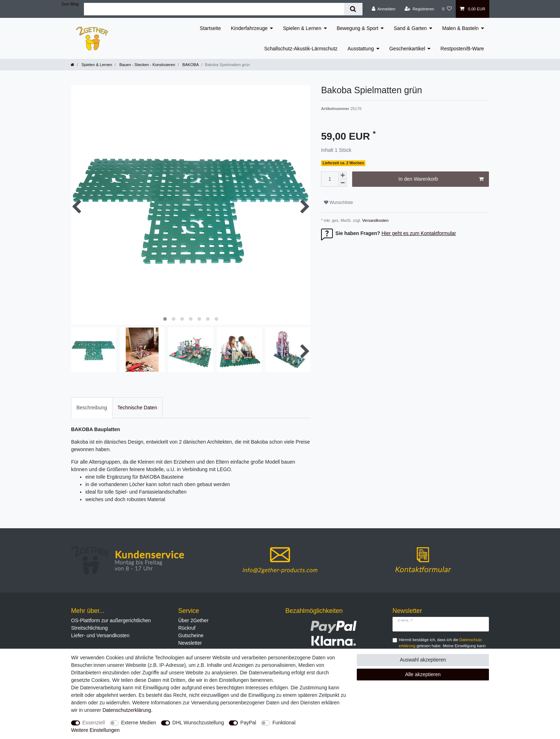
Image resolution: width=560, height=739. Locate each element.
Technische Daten (137, 408)
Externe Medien (139, 723)
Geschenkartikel (407, 49)
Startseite (210, 28)
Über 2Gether (193, 620)
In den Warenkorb (441, 179)
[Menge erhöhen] (342, 175)
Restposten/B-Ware (462, 49)
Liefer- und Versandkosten (100, 635)
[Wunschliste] (447, 9)
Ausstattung (361, 49)
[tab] (92, 408)
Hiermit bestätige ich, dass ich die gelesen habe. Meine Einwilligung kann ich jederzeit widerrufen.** (442, 646)
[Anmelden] (384, 9)
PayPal (248, 723)
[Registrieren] (419, 9)
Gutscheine (191, 635)
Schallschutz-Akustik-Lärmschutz (301, 49)
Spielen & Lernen (302, 28)
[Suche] (353, 9)
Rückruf (187, 628)
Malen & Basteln (460, 28)
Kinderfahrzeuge (249, 28)
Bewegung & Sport (358, 28)
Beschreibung (92, 408)
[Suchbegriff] (214, 9)
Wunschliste (338, 203)
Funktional (284, 723)
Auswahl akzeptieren (423, 660)
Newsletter (190, 643)
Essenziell (94, 723)
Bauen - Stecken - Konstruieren (147, 65)
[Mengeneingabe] (330, 179)
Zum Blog (70, 4)
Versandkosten (375, 220)
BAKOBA (190, 65)
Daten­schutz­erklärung (127, 710)
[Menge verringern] (342, 183)
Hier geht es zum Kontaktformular (419, 233)
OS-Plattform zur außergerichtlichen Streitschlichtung (111, 624)
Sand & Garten (410, 28)
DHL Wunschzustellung (198, 723)
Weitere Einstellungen (95, 730)
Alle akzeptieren (423, 674)
